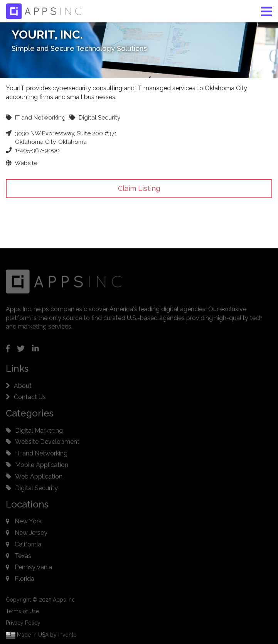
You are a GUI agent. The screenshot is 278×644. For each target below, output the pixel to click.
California (28, 544)
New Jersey (31, 533)
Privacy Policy (23, 623)
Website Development (47, 442)
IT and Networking (41, 453)
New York (28, 521)
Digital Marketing (39, 431)
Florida (24, 579)
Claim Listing (139, 188)
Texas (23, 556)
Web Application (39, 476)
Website (22, 163)
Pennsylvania (33, 567)
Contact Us (30, 397)
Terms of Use (22, 611)
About (23, 386)
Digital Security (36, 488)
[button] (266, 12)
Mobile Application (42, 465)
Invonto (67, 635)
